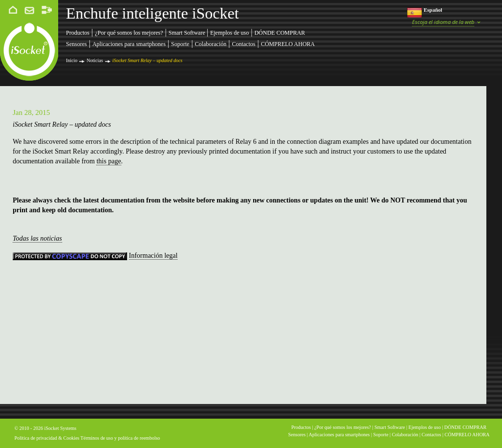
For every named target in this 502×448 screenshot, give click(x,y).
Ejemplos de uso (229, 33)
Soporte (180, 44)
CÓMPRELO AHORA (288, 44)
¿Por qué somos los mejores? (129, 33)
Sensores (76, 44)
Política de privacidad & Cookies (47, 438)
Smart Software (188, 33)
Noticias (95, 60)
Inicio (72, 60)
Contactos (243, 44)
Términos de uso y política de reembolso (120, 438)
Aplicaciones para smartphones (129, 44)
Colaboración (211, 44)
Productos (78, 33)
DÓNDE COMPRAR (280, 33)
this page (109, 161)
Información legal (153, 256)
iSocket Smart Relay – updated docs (148, 60)
